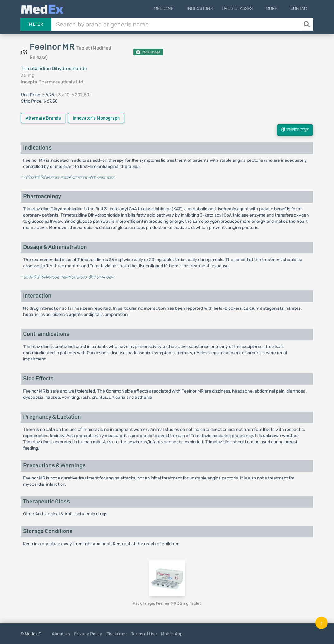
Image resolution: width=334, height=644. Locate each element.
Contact (300, 9)
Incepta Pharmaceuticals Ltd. (53, 82)
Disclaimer (117, 634)
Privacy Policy (88, 634)
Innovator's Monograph (96, 118)
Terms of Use (144, 634)
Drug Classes (245, 9)
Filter (36, 24)
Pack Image (148, 52)
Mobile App (172, 634)
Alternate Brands (43, 118)
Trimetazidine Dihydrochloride (54, 69)
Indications (208, 9)
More (276, 9)
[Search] (307, 24)
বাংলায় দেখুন (295, 130)
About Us (61, 634)
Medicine (176, 9)
